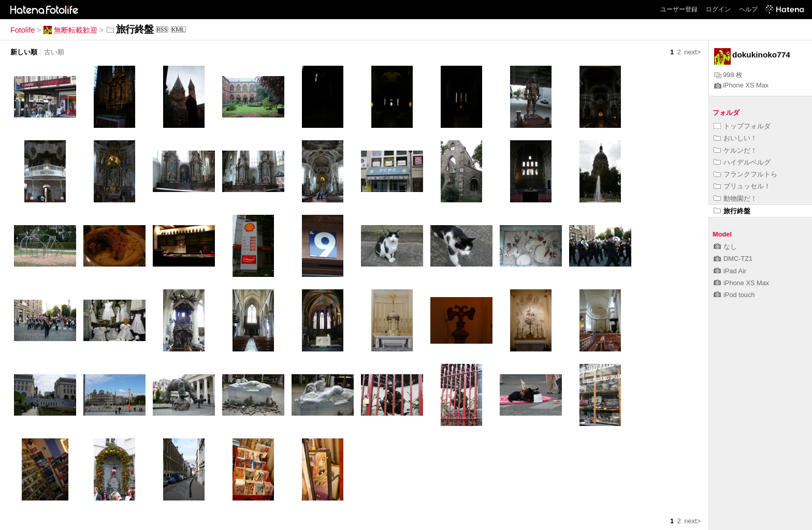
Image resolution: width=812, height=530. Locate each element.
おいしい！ (735, 138)
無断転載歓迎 (70, 30)
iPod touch (734, 295)
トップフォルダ (742, 126)
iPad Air (730, 271)
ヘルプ (748, 9)
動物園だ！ (735, 198)
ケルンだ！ (735, 150)
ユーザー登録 (679, 9)
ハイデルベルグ (742, 162)
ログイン (718, 9)
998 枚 (728, 75)
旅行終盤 (732, 211)
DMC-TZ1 (733, 259)
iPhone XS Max (741, 85)
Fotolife (23, 30)
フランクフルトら (745, 174)
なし (725, 247)
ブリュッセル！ (742, 186)
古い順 (54, 52)
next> (692, 52)
